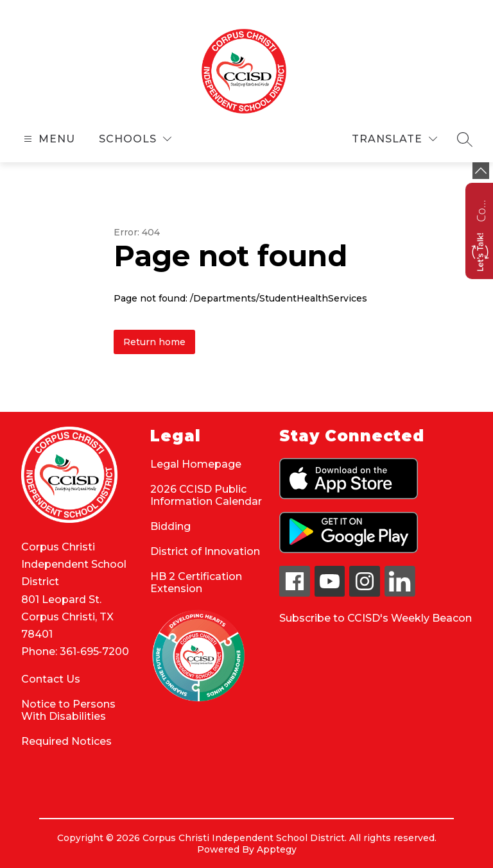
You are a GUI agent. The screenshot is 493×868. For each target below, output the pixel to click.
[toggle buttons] (481, 171)
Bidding (170, 526)
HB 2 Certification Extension (196, 583)
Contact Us (51, 679)
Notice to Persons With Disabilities (68, 710)
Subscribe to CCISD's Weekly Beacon (376, 618)
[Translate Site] (394, 139)
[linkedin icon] (400, 593)
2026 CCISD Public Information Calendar (206, 495)
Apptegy (277, 849)
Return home (154, 342)
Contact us (481, 209)
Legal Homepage (196, 464)
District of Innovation (205, 551)
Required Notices (66, 741)
